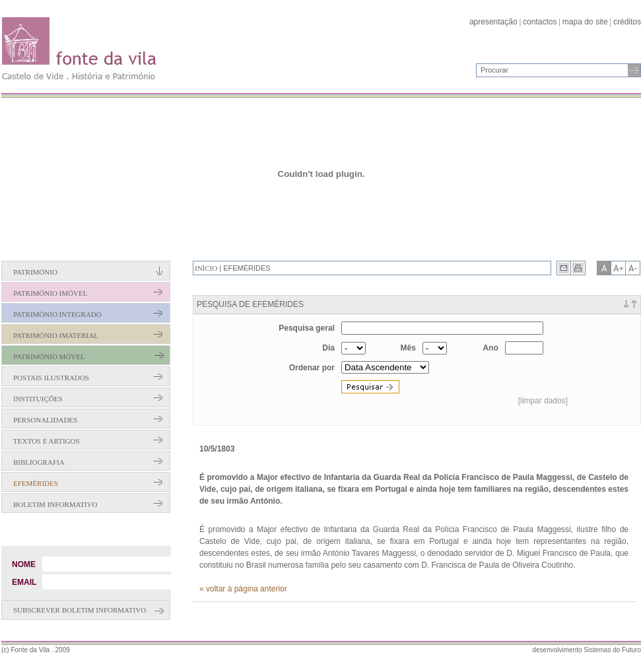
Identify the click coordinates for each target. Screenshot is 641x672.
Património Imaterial (56, 335)
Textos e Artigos (47, 441)
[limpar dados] (543, 401)
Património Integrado (57, 314)
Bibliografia (39, 462)
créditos (627, 22)
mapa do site (585, 22)
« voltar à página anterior (243, 589)
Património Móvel (49, 356)
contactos (540, 22)
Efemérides (36, 483)
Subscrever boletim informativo (80, 610)
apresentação (493, 22)
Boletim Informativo (55, 504)
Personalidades (45, 420)
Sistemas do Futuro (612, 650)
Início (206, 268)
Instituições (38, 399)
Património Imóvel (50, 293)
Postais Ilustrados (51, 378)
